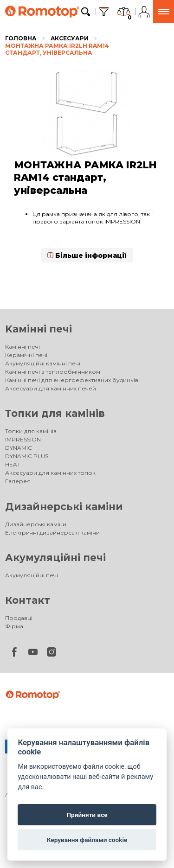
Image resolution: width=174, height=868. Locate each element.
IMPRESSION (23, 439)
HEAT (13, 464)
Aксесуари (70, 38)
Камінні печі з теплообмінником (53, 372)
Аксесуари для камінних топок (50, 473)
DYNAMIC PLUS (27, 456)
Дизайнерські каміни (64, 507)
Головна (21, 38)
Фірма (14, 626)
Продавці (19, 618)
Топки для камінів (55, 413)
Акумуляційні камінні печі (43, 363)
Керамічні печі (26, 355)
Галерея (18, 481)
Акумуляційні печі (55, 558)
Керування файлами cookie (87, 840)
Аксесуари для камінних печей (51, 388)
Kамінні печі (39, 329)
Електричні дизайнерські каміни (52, 533)
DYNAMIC (19, 448)
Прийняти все (87, 815)
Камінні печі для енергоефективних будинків (72, 380)
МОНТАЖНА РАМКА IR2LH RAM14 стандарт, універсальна (57, 49)
